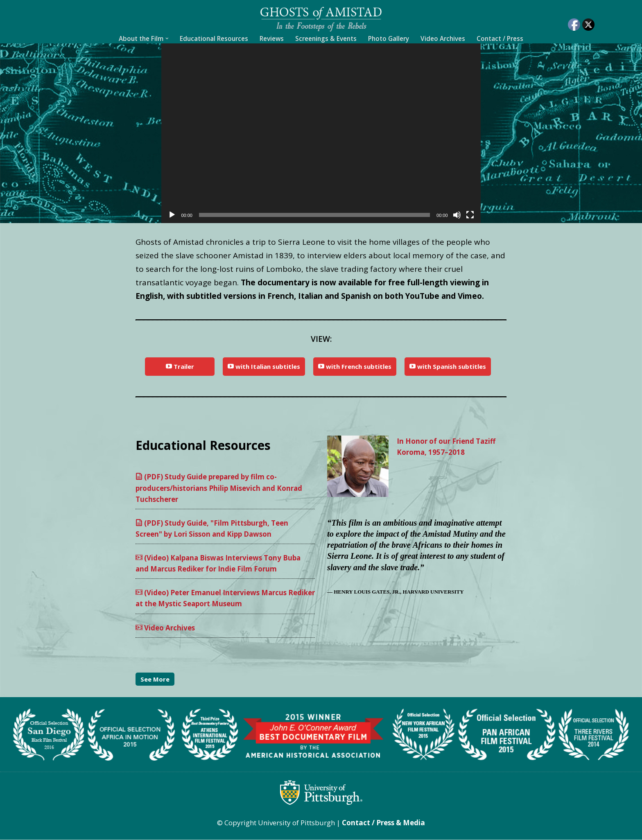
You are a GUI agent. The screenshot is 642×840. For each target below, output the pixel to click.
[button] (167, 38)
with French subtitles (355, 366)
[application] (321, 133)
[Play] (172, 215)
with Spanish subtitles (448, 366)
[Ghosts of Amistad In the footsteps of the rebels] (321, 19)
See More (155, 680)
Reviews (272, 38)
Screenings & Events (326, 38)
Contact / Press (500, 38)
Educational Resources (214, 38)
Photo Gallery (389, 38)
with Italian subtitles (264, 366)
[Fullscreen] (470, 215)
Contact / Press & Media (383, 823)
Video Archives (443, 38)
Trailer (180, 366)
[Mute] (457, 215)
